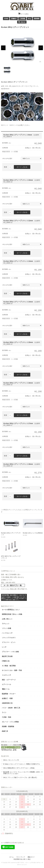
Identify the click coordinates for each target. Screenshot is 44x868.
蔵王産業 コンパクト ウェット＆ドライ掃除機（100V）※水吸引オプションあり (23, 773)
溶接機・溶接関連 (8, 726)
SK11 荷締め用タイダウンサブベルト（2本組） (19, 768)
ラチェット (6, 624)
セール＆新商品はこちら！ (11, 610)
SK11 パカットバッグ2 (11, 760)
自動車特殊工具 (7, 703)
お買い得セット (7, 619)
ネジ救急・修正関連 (9, 666)
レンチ (4, 647)
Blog (29, 19)
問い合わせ (22, 22)
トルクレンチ (6, 675)
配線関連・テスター (9, 694)
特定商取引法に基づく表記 (22, 859)
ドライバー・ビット (9, 642)
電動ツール (6, 689)
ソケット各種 (6, 628)
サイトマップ (21, 857)
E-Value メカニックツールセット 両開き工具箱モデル (22, 764)
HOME (6, 19)
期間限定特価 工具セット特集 (12, 614)
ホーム (11, 857)
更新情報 (37, 19)
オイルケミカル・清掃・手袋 (12, 670)
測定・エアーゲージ (9, 680)
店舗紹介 (14, 19)
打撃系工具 (6, 661)
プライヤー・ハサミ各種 (10, 652)
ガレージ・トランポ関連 (10, 722)
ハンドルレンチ (7, 633)
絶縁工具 (5, 731)
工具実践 (22, 19)
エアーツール (6, 684)
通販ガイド (31, 857)
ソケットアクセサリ (9, 638)
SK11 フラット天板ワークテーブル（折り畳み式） (20, 777)
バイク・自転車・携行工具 (11, 708)
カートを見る (24, 13)
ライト (4, 712)
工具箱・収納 (6, 717)
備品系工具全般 (7, 656)
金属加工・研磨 (7, 698)
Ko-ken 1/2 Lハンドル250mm (33, 533)
